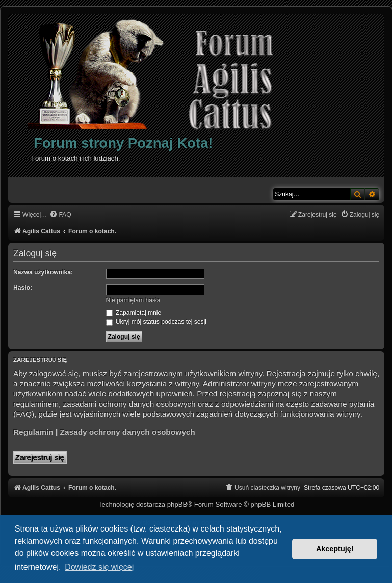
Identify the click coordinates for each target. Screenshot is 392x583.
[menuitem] (60, 215)
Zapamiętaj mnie (134, 313)
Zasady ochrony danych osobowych (128, 432)
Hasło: (23, 288)
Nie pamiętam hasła (133, 300)
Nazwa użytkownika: (43, 272)
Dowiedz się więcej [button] (99, 567)
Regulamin (33, 432)
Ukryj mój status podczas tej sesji (156, 322)
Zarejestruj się (40, 457)
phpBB (177, 504)
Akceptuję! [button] (335, 549)
